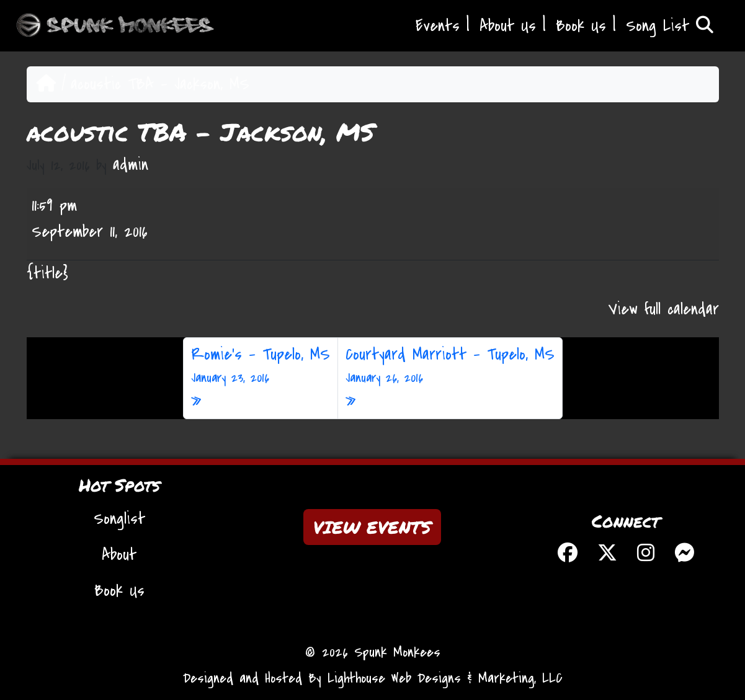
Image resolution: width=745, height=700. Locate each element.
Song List (670, 26)
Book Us (581, 26)
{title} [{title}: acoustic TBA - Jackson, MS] (47, 273)
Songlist (119, 519)
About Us (508, 26)
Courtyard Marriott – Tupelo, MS (450, 366)
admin (131, 165)
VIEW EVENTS (372, 527)
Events (438, 26)
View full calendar (664, 309)
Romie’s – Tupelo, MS (261, 366)
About (119, 555)
